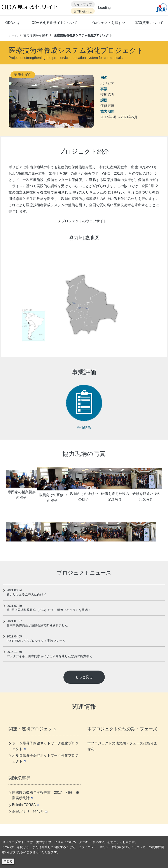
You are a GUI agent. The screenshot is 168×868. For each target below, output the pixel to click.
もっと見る (84, 677)
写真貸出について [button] (149, 23)
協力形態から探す (36, 35)
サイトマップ (83, 4)
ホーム (13, 35)
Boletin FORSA (26, 805)
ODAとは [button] (13, 23)
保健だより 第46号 (30, 811)
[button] (108, 23)
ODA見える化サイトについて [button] (55, 23)
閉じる (8, 861)
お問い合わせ (83, 11)
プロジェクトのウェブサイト (84, 221)
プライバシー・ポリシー (95, 847)
